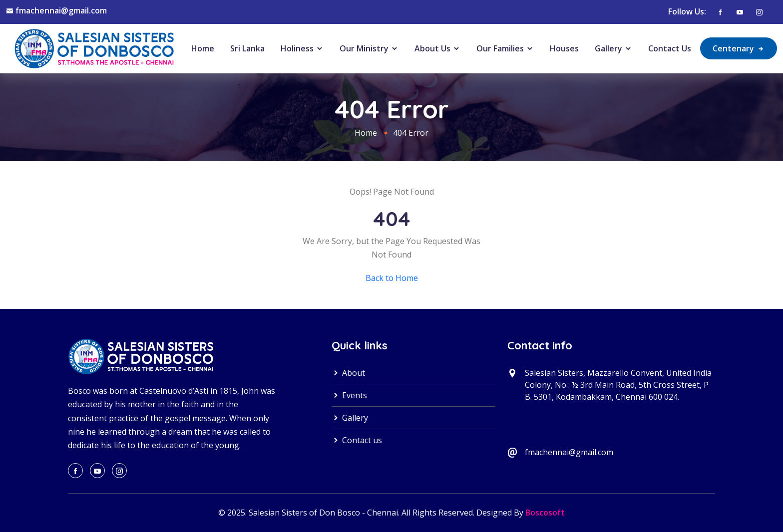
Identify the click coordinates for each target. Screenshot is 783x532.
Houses (564, 48)
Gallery (613, 48)
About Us (437, 48)
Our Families (505, 48)
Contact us (357, 440)
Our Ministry (369, 48)
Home (203, 48)
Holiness (302, 48)
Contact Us (670, 48)
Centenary (739, 48)
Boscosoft (545, 513)
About (348, 373)
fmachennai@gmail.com (61, 10)
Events (349, 395)
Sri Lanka (247, 48)
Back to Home (392, 278)
